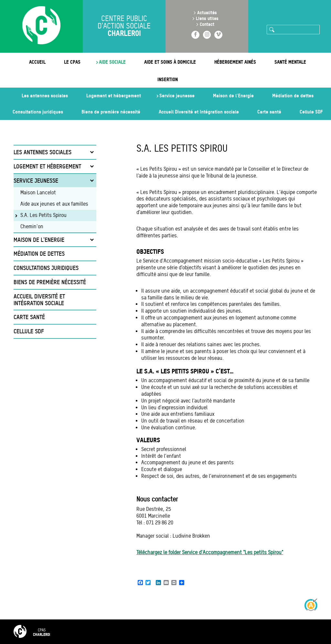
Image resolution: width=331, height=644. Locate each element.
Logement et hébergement (114, 96)
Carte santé (269, 112)
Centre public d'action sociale (124, 27)
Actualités (207, 12)
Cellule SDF (311, 112)
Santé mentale (290, 62)
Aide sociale (112, 62)
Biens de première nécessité (111, 112)
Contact (207, 24)
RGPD (220, 632)
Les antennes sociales (45, 96)
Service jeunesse (177, 96)
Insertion (168, 79)
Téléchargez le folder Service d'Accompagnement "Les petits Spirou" (210, 552)
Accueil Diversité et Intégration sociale (199, 112)
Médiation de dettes (293, 96)
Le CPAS (72, 62)
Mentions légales (182, 632)
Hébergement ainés (235, 62)
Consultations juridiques (38, 112)
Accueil (37, 62)
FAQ (112, 632)
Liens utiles (207, 18)
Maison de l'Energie (233, 96)
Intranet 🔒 (253, 632)
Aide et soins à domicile (170, 62)
